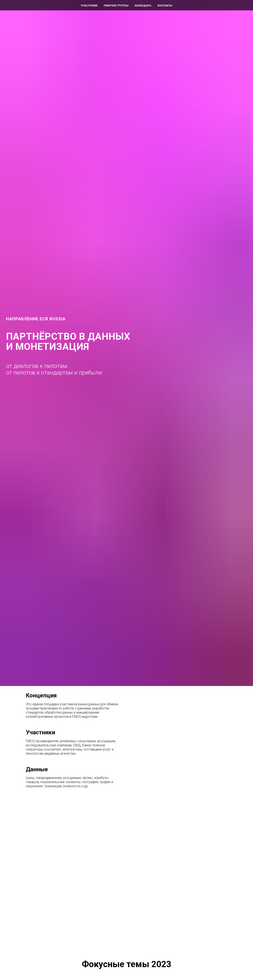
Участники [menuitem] (89, 5)
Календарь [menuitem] (143, 5)
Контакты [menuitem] (165, 5)
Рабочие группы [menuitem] (116, 5)
